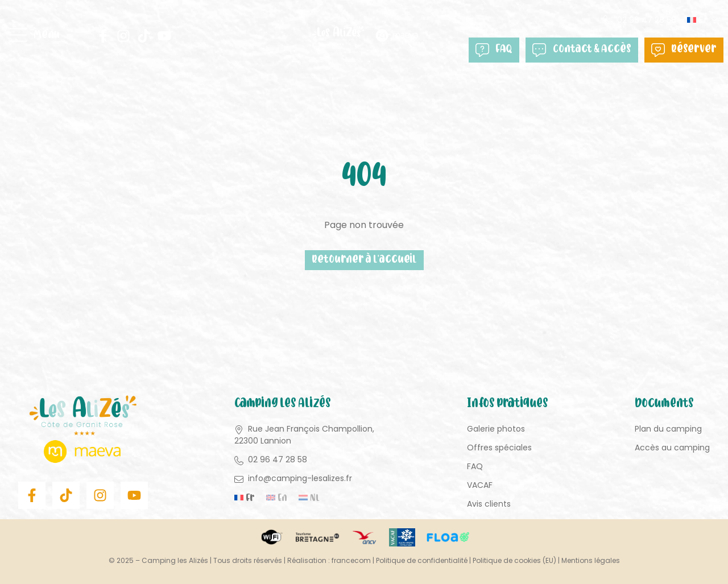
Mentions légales (591, 560)
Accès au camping (672, 448)
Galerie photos (496, 429)
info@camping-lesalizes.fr (300, 478)
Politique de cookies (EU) (514, 560)
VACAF (480, 485)
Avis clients (489, 504)
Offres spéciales (499, 448)
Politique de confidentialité (422, 560)
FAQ (494, 50)
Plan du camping (668, 429)
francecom (351, 560)
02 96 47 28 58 (647, 20)
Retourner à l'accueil (364, 260)
